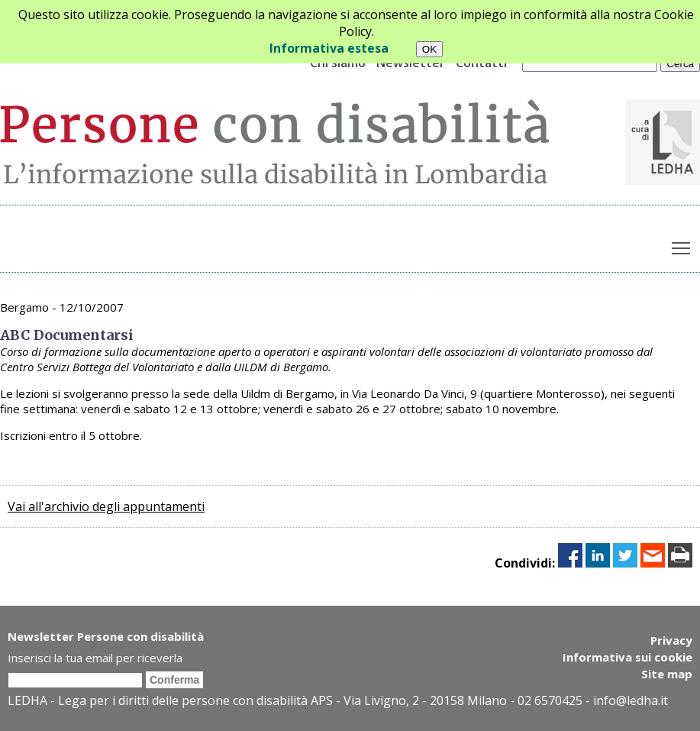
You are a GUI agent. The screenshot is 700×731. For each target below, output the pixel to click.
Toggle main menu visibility (682, 245)
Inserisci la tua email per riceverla (95, 658)
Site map (667, 674)
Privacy (671, 640)
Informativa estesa (329, 48)
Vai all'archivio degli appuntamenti (106, 506)
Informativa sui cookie (627, 657)
